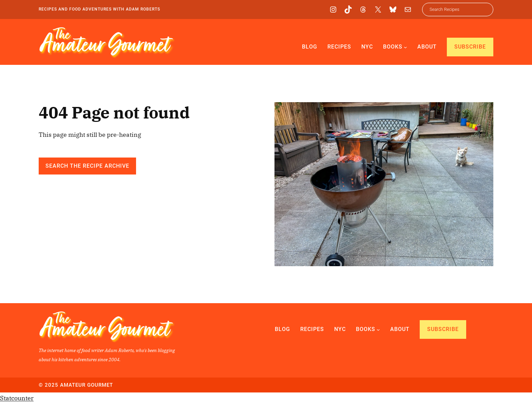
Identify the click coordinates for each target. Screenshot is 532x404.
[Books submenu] (405, 47)
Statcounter (17, 398)
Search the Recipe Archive (87, 166)
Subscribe (470, 47)
